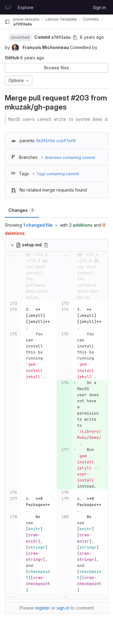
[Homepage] (8, 7)
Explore (26, 7)
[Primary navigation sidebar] (7, 22)
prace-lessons (26, 19)
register (42, 608)
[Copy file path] (46, 245)
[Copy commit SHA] (75, 38)
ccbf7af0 (66, 141)
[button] (20, 37)
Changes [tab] (22, 210)
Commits (91, 19)
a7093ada (22, 24)
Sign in (99, 7)
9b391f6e (46, 141)
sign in (63, 608)
